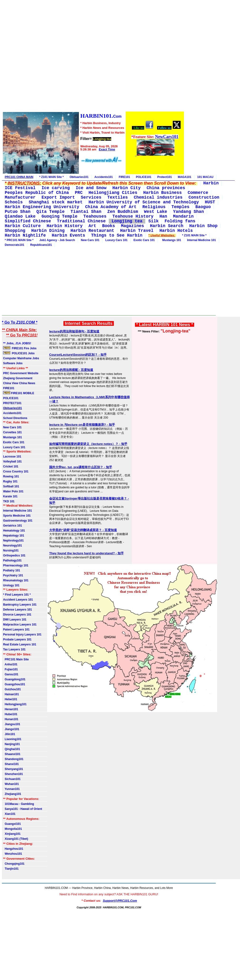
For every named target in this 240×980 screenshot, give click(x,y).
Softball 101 (11, 486)
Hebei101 (10, 699)
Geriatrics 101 (12, 526)
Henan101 (11, 709)
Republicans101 (41, 245)
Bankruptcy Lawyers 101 (20, 605)
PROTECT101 (12, 403)
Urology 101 (11, 585)
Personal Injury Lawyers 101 (22, 635)
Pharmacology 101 (16, 565)
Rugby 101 (10, 481)
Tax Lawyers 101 (14, 649)
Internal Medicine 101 (201, 240)
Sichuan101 (12, 779)
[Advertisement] (93, 56)
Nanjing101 (12, 744)
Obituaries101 (79, 177)
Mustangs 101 (171, 240)
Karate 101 (10, 496)
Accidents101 (103, 177)
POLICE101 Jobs (19, 353)
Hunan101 (11, 719)
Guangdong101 (14, 679)
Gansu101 (11, 674)
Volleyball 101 (12, 462)
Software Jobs (13, 363)
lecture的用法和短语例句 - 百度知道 (74, 331)
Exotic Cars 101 (144, 240)
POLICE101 (144, 177)
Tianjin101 (11, 869)
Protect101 (165, 177)
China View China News (19, 383)
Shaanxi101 (12, 754)
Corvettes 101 (12, 432)
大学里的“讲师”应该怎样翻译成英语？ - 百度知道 (83, 530)
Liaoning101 (12, 739)
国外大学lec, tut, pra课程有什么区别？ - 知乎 (81, 467)
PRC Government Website (21, 373)
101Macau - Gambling (19, 804)
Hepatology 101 (14, 536)
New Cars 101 (90, 240)
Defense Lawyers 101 (17, 610)
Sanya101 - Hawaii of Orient (23, 809)
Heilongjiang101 (15, 704)
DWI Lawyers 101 (15, 620)
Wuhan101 (11, 784)
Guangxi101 (12, 824)
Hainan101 (11, 694)
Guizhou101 (12, 689)
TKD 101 (9, 501)
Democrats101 (14, 245)
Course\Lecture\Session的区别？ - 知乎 (78, 355)
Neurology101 (12, 546)
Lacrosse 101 (12, 457)
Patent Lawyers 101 (16, 630)
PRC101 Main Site (16, 659)
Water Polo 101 (13, 491)
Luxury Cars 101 (116, 240)
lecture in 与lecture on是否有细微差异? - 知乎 (82, 425)
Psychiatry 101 (13, 575)
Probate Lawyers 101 (17, 639)
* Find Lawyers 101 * (17, 595)
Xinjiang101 (12, 834)
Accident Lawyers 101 (18, 600)
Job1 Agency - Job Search (57, 240)
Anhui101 (10, 664)
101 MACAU (205, 177)
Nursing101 (11, 551)
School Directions (15, 418)
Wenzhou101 (13, 854)
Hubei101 (10, 714)
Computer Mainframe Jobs (21, 358)
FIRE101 (124, 177)
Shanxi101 (11, 764)
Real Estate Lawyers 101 (20, 644)
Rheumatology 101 (16, 580)
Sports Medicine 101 (17, 516)
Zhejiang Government (18, 378)
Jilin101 (9, 734)
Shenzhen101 (13, 774)
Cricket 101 (11, 467)
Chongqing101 (14, 864)
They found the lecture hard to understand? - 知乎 (86, 553)
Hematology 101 (14, 531)
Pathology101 (12, 560)
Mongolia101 (12, 829)
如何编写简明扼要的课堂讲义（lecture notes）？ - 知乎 (88, 444)
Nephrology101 (13, 541)
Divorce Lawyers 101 (17, 615)
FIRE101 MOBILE (19, 393)
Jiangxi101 (11, 729)
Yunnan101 (11, 789)
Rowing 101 (11, 476)
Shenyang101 (13, 769)
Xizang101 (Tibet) (16, 839)
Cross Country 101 (16, 471)
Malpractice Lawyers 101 (20, 625)
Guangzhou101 (14, 684)
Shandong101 (13, 759)
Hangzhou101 (13, 849)
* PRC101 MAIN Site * (19, 240)
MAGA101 (185, 177)
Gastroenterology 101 (18, 521)
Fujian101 (10, 669)
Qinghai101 (12, 749)
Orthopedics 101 (14, 555)
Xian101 (9, 814)
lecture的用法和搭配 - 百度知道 (71, 370)
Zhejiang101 (12, 794)
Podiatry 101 (12, 570)
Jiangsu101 (12, 724)
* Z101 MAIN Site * (51, 177)
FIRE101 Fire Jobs (20, 348)
